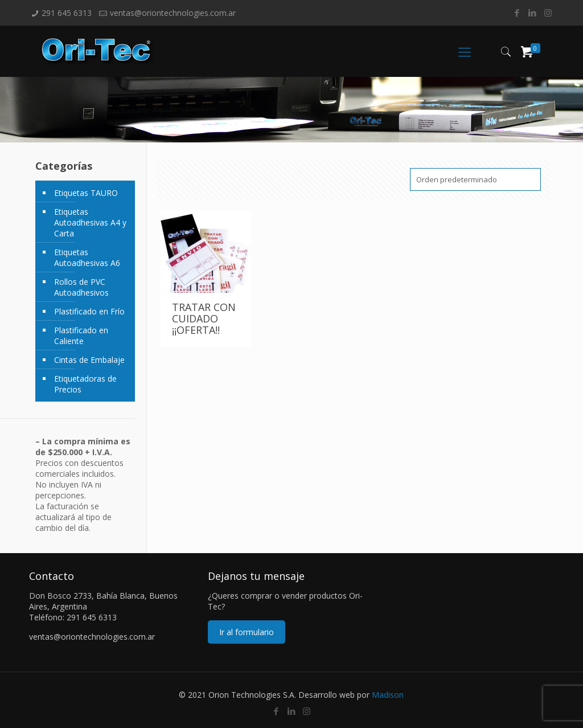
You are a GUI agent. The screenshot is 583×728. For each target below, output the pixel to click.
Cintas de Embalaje (89, 360)
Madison (388, 695)
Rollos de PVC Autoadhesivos (81, 287)
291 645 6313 (67, 13)
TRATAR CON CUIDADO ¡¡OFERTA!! (204, 318)
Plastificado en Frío (89, 311)
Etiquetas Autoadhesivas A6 (87, 257)
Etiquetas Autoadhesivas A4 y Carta (90, 222)
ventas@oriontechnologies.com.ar (173, 13)
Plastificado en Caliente (81, 336)
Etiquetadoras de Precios (85, 384)
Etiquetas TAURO (86, 193)
